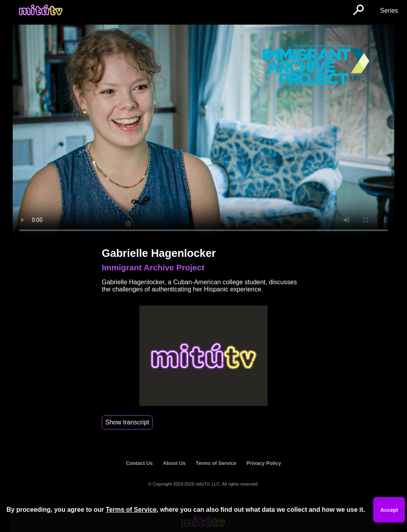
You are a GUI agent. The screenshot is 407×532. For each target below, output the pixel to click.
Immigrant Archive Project (153, 267)
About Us (174, 463)
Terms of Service (216, 463)
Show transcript (127, 422)
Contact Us (140, 463)
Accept (389, 510)
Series (389, 11)
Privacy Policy (264, 463)
